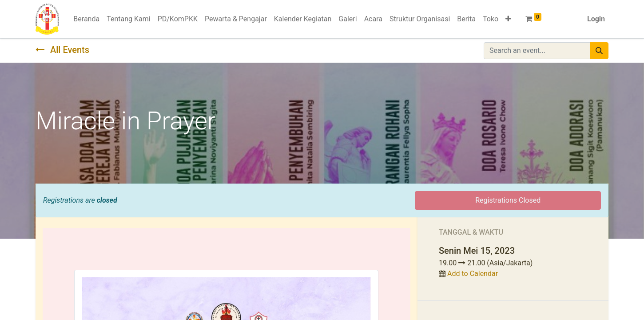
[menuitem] (86, 19)
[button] (508, 19)
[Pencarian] (599, 51)
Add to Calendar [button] (473, 274)
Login (596, 19)
